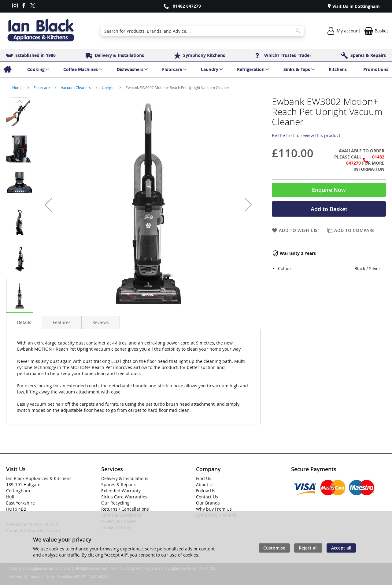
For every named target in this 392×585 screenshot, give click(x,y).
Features (62, 322)
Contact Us (207, 497)
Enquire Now (329, 190)
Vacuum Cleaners (76, 88)
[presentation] (24, 322)
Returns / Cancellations (125, 509)
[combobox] (202, 31)
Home (18, 88)
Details (24, 322)
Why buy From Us (214, 509)
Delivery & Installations (125, 478)
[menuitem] (7, 69)
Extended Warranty (121, 491)
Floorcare (42, 88)
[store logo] (41, 31)
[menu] (196, 69)
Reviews (101, 322)
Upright (109, 88)
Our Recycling (115, 503)
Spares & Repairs (119, 484)
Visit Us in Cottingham (355, 6)
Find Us (204, 478)
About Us (205, 484)
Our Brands (208, 503)
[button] (48, 205)
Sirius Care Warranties (124, 497)
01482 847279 (187, 6)
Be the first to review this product (306, 135)
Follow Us (206, 491)
